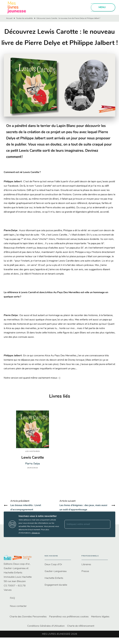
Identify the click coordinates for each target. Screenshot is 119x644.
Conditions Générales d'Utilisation (46, 626)
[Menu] (103, 7)
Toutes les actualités (24, 18)
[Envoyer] (107, 524)
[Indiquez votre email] (84, 524)
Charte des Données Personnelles (28, 617)
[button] (58, 565)
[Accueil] (17, 7)
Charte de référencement (81, 626)
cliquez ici (36, 533)
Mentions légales (100, 617)
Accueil (9, 18)
